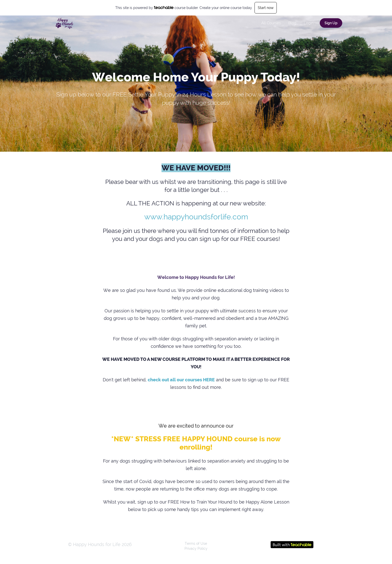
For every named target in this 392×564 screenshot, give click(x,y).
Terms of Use (196, 544)
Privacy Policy (196, 549)
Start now (266, 8)
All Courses (271, 23)
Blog (292, 23)
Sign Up (331, 23)
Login (309, 23)
